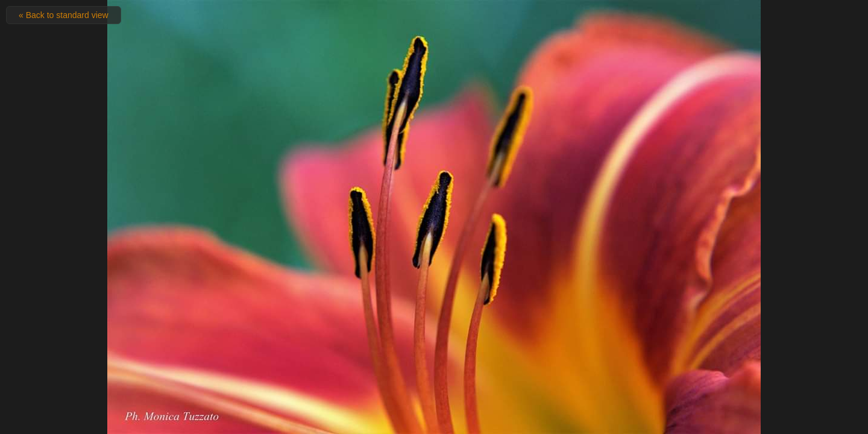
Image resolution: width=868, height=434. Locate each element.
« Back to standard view (64, 15)
